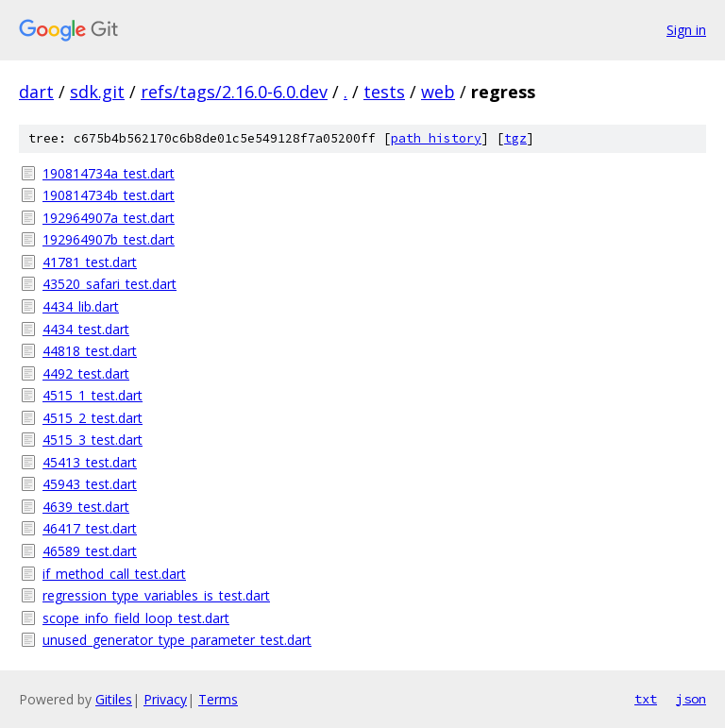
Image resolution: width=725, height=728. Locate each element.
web (438, 92)
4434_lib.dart (81, 306)
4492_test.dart (86, 373)
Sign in (686, 30)
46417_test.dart (90, 528)
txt (646, 699)
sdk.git (97, 92)
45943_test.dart (90, 484)
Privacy (165, 699)
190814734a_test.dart (109, 173)
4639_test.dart (86, 507)
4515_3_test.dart (93, 440)
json (691, 699)
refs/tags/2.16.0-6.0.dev (234, 92)
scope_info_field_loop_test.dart (136, 618)
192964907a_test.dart (109, 218)
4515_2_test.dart (93, 418)
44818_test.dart (90, 351)
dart (36, 92)
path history (436, 138)
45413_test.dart (90, 462)
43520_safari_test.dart (110, 284)
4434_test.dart (86, 329)
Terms (218, 699)
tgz (515, 138)
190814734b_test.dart (109, 195)
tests (384, 92)
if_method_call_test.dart (114, 574)
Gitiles (114, 699)
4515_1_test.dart (93, 395)
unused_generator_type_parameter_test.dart (177, 640)
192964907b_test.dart (109, 239)
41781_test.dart (90, 262)
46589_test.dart (90, 551)
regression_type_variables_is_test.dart (156, 595)
